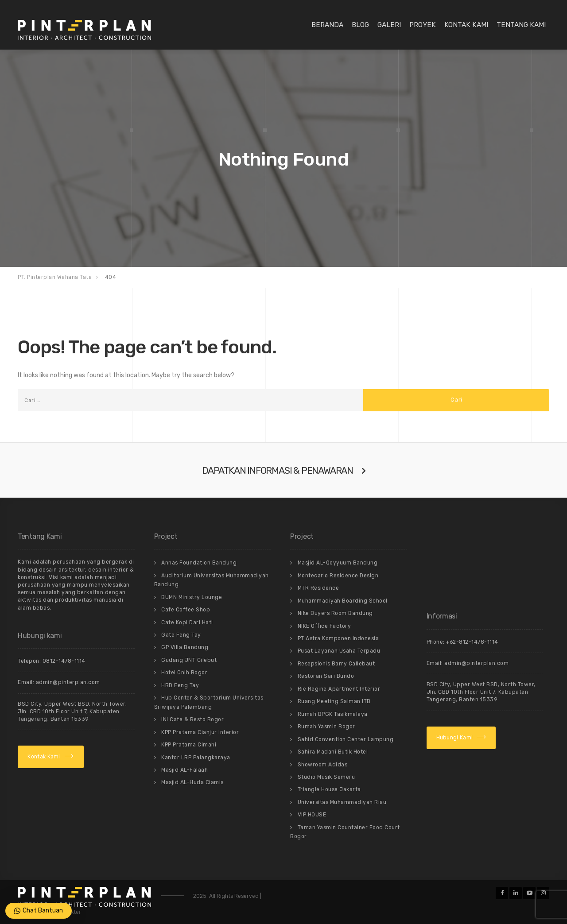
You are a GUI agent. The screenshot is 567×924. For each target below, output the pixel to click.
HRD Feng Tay (180, 685)
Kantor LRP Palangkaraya (196, 758)
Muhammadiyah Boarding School (343, 601)
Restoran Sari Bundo (326, 676)
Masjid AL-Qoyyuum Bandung (338, 563)
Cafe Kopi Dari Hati (187, 622)
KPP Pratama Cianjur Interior (200, 732)
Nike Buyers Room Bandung (335, 613)
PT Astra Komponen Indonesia (338, 638)
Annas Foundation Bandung (199, 563)
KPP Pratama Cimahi (189, 745)
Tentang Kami (521, 25)
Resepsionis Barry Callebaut (336, 664)
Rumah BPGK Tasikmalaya (333, 714)
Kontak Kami (466, 25)
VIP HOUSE (312, 815)
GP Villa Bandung (185, 647)
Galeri (389, 25)
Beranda (327, 25)
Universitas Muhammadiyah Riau (342, 802)
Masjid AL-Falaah (184, 770)
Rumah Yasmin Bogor (326, 727)
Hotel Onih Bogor (184, 673)
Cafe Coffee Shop (186, 610)
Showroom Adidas (323, 765)
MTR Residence (318, 588)
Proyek (423, 25)
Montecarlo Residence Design (338, 576)
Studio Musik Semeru (326, 777)
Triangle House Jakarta (329, 789)
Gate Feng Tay (181, 635)
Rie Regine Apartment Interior (339, 689)
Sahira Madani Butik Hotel (333, 752)
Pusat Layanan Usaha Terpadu (339, 651)
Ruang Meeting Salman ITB (334, 701)
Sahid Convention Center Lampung (346, 739)
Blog (360, 25)
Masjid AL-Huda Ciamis (192, 782)
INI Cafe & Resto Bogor (192, 719)
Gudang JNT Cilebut (189, 660)
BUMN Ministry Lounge (192, 597)
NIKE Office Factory (324, 626)
